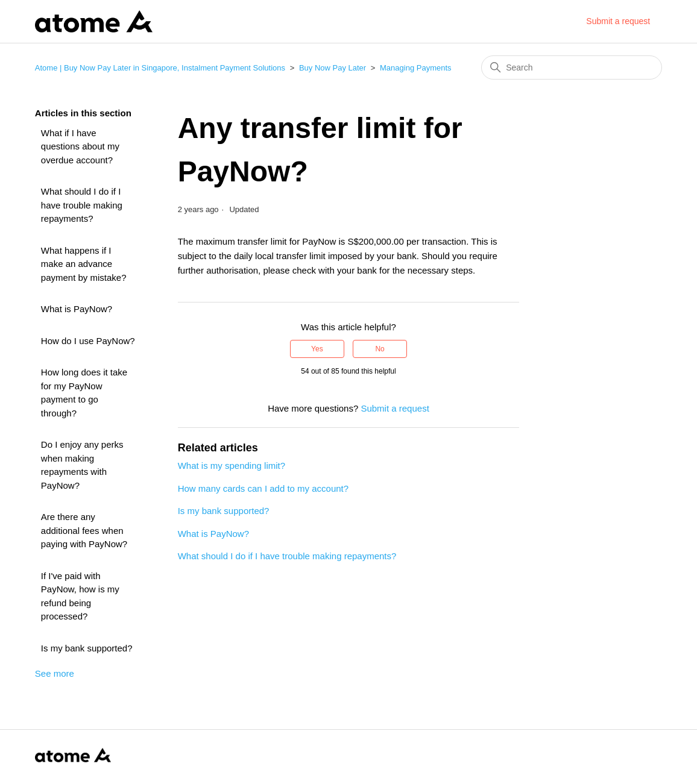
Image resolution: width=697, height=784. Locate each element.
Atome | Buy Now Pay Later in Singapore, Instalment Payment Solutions (160, 68)
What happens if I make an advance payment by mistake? (84, 264)
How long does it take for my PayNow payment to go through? (84, 393)
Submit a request (618, 21)
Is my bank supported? (87, 648)
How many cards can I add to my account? (263, 488)
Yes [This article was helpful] (317, 349)
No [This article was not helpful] (380, 349)
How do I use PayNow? (88, 341)
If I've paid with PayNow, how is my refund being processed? (80, 596)
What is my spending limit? (232, 466)
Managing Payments (416, 68)
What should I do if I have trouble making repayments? (82, 205)
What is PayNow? (77, 309)
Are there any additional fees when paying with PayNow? (84, 530)
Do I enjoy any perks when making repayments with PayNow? (82, 465)
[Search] (572, 67)
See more (55, 673)
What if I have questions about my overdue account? (80, 146)
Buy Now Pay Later (333, 68)
